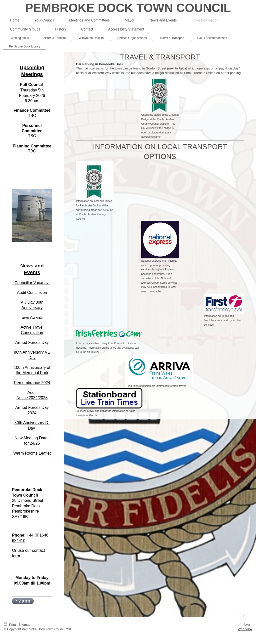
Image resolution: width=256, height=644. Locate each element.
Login (248, 624)
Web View (245, 629)
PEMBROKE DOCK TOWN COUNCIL (128, 8)
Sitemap (24, 625)
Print (10, 625)
